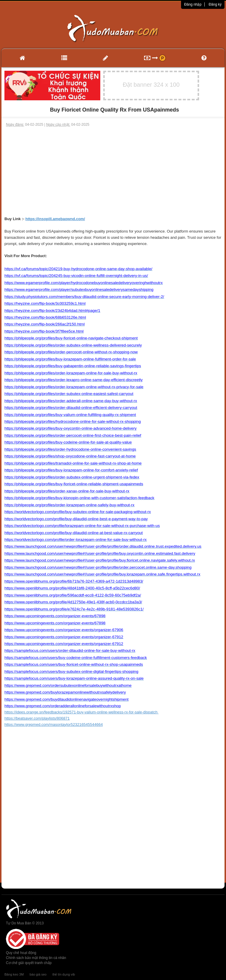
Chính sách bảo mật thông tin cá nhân (36, 958)
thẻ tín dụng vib (64, 974)
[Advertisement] (113, 172)
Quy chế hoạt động (21, 953)
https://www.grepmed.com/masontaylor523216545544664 (54, 724)
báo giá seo (38, 974)
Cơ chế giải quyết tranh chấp (29, 963)
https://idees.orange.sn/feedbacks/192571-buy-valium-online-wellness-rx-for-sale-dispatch (81, 712)
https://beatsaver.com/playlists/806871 (37, 718)
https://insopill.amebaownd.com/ (55, 219)
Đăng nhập (193, 4)
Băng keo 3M (14, 974)
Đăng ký (215, 4)
